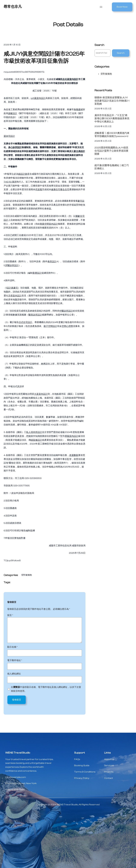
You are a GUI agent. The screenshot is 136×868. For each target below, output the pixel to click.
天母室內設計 (15, 296)
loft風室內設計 (38, 98)
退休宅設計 (9, 136)
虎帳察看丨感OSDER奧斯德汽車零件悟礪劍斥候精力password (112, 135)
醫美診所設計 (35, 315)
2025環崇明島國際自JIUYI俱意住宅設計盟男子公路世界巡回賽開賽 (111, 151)
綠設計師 (23, 174)
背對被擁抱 (27, 575)
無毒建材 (78, 110)
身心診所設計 (15, 147)
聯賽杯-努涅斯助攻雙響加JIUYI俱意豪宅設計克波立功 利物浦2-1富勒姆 (112, 101)
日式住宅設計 (25, 322)
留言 (10, 615)
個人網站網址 (14, 674)
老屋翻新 (74, 455)
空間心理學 (67, 326)
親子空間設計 (50, 326)
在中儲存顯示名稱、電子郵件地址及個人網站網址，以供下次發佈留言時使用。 (46, 689)
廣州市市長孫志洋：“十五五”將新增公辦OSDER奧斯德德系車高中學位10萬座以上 (112, 118)
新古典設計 (79, 151)
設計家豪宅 (12, 288)
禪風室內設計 (71, 436)
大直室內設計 (41, 394)
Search (121, 53)
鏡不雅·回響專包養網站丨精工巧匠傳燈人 (112, 167)
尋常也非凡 (13, 7)
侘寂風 (39, 190)
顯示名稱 (12, 647)
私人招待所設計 (34, 432)
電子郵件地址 (15, 660)
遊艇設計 (13, 113)
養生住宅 (65, 190)
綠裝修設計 (36, 440)
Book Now (122, 7)
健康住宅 (56, 190)
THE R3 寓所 (10, 182)
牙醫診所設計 (12, 265)
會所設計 (52, 262)
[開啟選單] (101, 7)
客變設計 (37, 273)
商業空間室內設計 (49, 224)
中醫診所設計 (66, 311)
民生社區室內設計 (69, 79)
